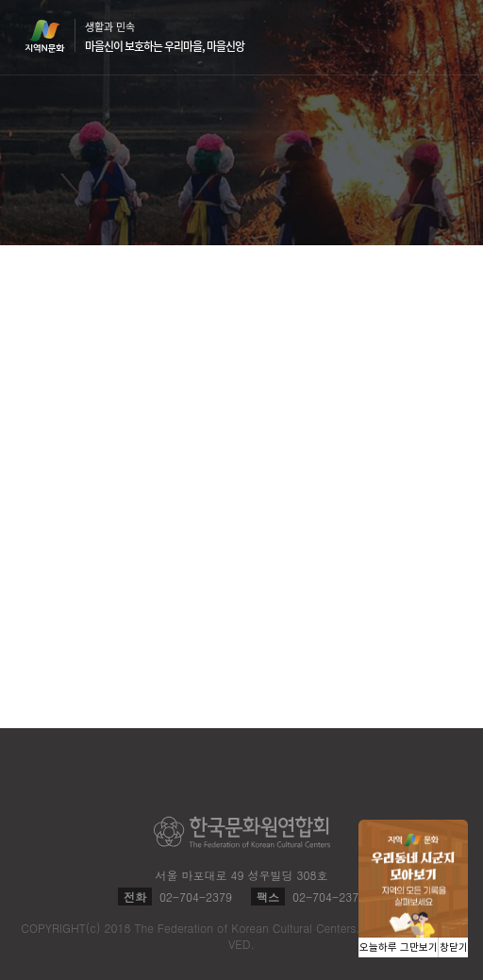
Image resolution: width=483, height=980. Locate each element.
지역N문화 (55, 36)
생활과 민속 (165, 37)
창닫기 (454, 947)
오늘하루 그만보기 (399, 947)
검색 (411, 38)
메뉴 (447, 36)
